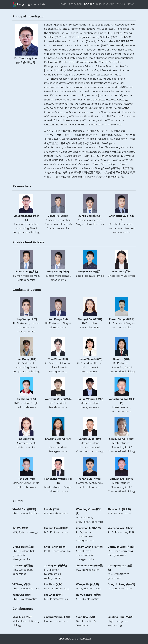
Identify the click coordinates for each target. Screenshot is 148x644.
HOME (63, 4)
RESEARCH (75, 4)
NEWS (131, 4)
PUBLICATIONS (105, 4)
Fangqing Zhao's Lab (29, 4)
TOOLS (121, 4)
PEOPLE (89, 4)
